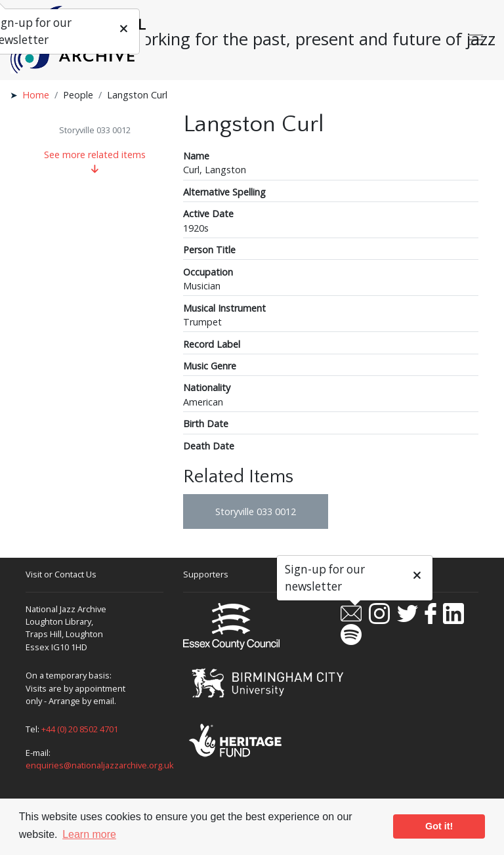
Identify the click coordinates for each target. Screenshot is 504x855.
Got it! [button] (439, 826)
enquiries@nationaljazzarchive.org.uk (100, 765)
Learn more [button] (89, 834)
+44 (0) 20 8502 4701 (80, 729)
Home (36, 95)
